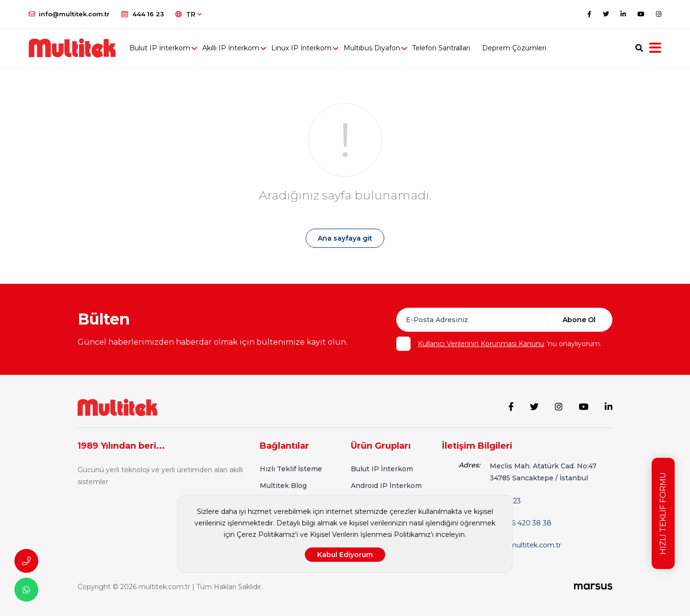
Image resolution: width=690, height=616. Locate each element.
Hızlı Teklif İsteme (291, 469)
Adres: (469, 465)
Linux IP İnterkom (301, 48)
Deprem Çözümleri (514, 48)
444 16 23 (143, 14)
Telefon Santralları (441, 48)
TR (189, 14)
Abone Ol (579, 320)
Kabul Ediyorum (345, 555)
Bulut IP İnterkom (160, 48)
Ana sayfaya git (345, 238)
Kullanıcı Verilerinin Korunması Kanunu (481, 344)
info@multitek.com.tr (69, 14)
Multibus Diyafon (372, 48)
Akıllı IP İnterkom (231, 48)
